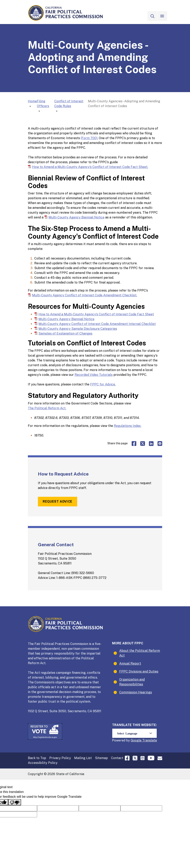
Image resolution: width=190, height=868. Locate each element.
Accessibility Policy (43, 763)
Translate (150, 740)
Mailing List (83, 758)
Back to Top (37, 758)
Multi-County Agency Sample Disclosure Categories (78, 328)
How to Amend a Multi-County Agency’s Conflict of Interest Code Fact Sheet (96, 314)
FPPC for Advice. (103, 384)
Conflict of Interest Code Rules (69, 104)
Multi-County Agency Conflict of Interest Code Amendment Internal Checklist (97, 324)
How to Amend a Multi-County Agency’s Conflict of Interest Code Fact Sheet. (90, 167)
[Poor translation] (15, 802)
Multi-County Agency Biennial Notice (76, 217)
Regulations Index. (128, 426)
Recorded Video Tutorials (94, 375)
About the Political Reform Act (140, 653)
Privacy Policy (60, 758)
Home (32, 101)
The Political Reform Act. (47, 408)
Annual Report (130, 663)
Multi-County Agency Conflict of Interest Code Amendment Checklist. (85, 295)
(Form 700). (89, 138)
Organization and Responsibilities (132, 682)
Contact (117, 758)
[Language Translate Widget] (134, 733)
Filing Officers (43, 104)
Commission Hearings (136, 692)
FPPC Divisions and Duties (139, 671)
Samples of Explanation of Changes (65, 333)
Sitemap (101, 758)
